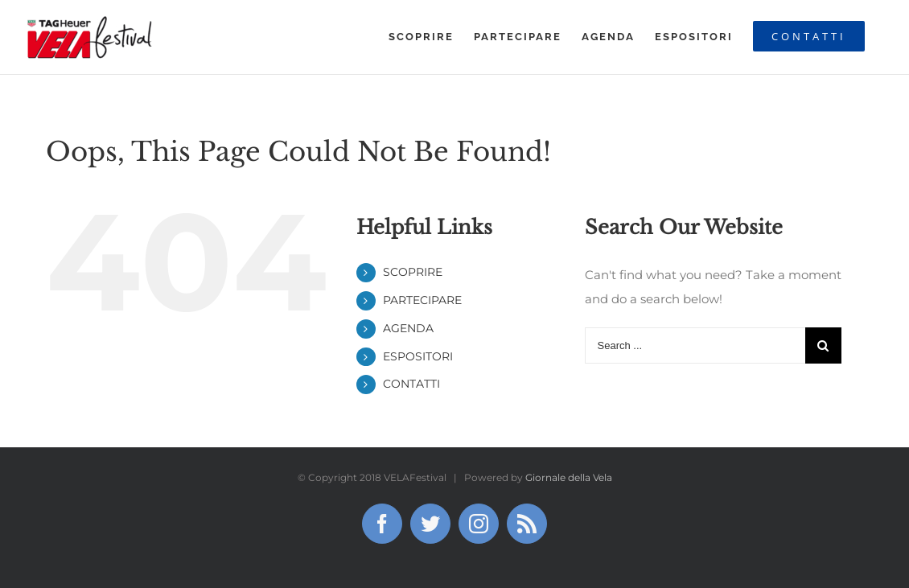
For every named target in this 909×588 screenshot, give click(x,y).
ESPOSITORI (418, 356)
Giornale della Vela (569, 477)
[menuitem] (421, 37)
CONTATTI (411, 384)
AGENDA (408, 328)
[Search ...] (695, 345)
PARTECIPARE (422, 300)
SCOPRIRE (413, 272)
